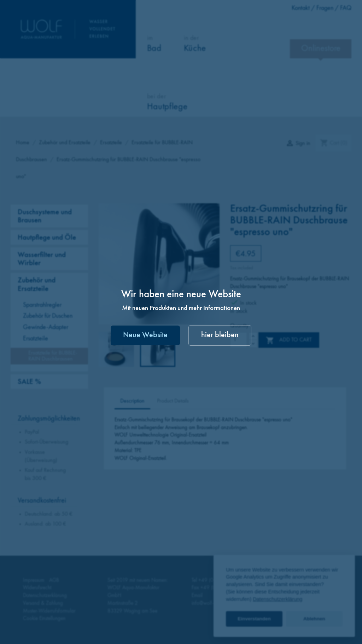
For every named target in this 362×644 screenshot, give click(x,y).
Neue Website (145, 335)
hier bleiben (220, 335)
